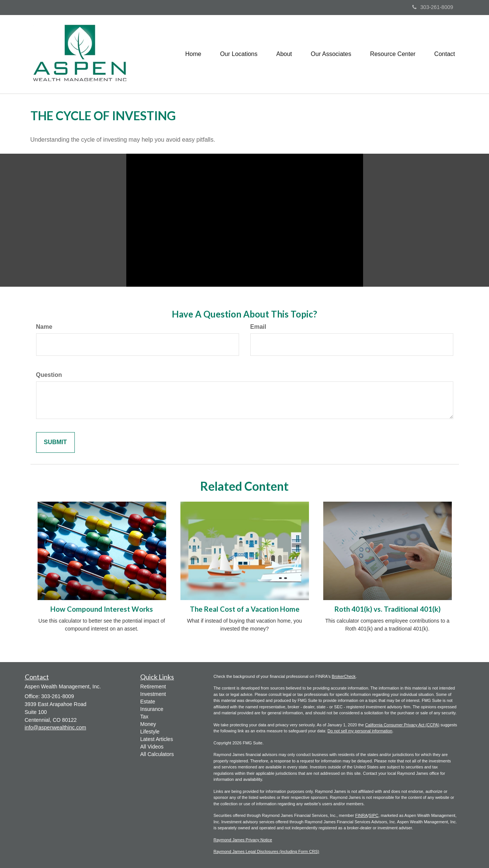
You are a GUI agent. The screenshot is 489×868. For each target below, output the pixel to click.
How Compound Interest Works (102, 609)
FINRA (361, 815)
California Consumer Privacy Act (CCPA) (402, 725)
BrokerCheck (344, 676)
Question (49, 375)
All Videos (152, 747)
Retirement (153, 687)
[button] (239, 54)
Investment (153, 694)
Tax (144, 717)
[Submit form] (55, 442)
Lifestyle (150, 732)
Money (148, 724)
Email (258, 327)
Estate (148, 702)
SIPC (374, 815)
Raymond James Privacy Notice (243, 840)
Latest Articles (157, 739)
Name (44, 327)
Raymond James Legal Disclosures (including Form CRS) (266, 851)
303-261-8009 (433, 7)
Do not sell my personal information (360, 731)
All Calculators (157, 754)
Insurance (152, 709)
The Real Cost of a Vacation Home (245, 609)
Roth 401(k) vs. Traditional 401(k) (388, 609)
